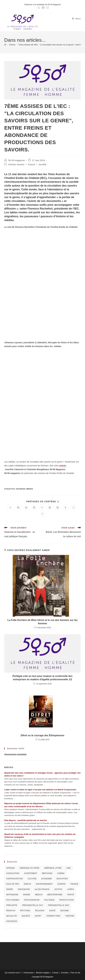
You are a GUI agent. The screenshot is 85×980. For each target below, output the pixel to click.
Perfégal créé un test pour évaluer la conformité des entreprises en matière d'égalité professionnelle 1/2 (42, 678)
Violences (21, 489)
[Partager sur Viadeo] (73, 508)
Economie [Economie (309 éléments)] (47, 879)
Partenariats (29, 973)
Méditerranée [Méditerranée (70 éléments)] (55, 895)
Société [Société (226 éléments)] (26, 916)
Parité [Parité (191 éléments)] (71, 895)
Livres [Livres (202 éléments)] (70, 889)
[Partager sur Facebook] (18, 508)
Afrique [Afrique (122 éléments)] (10, 868)
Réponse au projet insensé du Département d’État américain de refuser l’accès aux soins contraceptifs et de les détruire (41, 805)
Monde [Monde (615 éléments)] (27, 895)
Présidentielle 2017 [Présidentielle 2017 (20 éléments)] (33, 905)
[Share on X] (10, 508)
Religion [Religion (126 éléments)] (40, 911)
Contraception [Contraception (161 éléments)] (15, 879)
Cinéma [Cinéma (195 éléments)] (61, 873)
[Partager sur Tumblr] (66, 508)
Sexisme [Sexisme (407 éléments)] (65, 911)
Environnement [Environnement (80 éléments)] (44, 884)
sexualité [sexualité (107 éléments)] (12, 916)
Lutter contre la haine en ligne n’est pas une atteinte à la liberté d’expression (40, 790)
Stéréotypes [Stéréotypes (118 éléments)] (53, 916)
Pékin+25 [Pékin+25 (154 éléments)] (11, 911)
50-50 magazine (17, 160)
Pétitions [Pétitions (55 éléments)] (25, 911)
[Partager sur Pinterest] (26, 508)
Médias (30, 489)
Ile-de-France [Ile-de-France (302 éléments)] (42, 889)
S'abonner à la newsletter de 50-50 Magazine (42, 5)
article (62, 466)
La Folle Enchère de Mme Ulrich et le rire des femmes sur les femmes (43, 622)
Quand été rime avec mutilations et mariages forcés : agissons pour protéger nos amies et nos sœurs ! (42, 774)
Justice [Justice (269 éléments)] (58, 889)
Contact (55, 973)
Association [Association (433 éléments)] (13, 873)
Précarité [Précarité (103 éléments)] (12, 905)
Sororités (65, 973)
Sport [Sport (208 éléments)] (38, 916)
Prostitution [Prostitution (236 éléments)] (67, 900)
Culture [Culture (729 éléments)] (32, 879)
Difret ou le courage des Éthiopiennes (42, 735)
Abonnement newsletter (15, 754)
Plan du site (75, 973)
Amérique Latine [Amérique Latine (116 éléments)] (53, 868)
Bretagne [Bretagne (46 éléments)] (47, 873)
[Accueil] (5, 45)
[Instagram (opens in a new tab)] (47, 8)
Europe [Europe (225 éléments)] (62, 884)
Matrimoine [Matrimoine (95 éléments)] (12, 895)
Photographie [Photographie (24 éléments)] (32, 900)
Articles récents (16, 164)
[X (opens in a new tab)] (39, 8)
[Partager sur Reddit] (58, 508)
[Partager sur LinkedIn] (34, 508)
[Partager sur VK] (50, 508)
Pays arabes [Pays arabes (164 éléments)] (13, 900)
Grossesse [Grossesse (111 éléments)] (24, 889)
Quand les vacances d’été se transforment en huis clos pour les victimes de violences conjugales (40, 836)
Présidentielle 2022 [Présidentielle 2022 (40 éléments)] (58, 905)
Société (42, 164)
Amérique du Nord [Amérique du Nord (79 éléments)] (29, 868)
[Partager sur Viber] (42, 508)
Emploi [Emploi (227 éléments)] (28, 884)
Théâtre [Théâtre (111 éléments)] (70, 916)
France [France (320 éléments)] (74, 884)
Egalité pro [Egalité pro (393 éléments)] (13, 884)
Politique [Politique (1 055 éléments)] (49, 900)
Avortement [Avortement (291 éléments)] (31, 873)
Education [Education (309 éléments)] (62, 879)
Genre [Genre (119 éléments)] (10, 889)
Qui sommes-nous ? (13, 973)
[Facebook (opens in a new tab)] (43, 8)
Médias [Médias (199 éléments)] (39, 895)
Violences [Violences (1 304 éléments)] (12, 921)
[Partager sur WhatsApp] (43, 514)
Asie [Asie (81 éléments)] (69, 868)
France (31, 164)
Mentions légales (43, 973)
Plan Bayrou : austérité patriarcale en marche (26, 820)
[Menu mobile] (76, 19)
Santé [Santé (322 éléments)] (52, 911)
